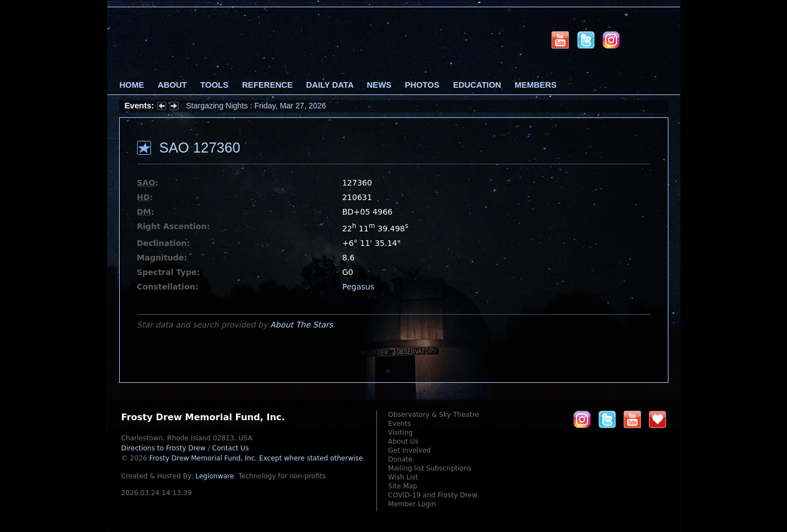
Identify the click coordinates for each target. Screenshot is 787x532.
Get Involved (409, 450)
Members (536, 85)
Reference (267, 85)
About (172, 85)
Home (132, 85)
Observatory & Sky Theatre (434, 415)
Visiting (400, 433)
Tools (214, 85)
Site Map (403, 486)
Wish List (403, 477)
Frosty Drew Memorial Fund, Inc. (256, 458)
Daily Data (329, 85)
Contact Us (230, 448)
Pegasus (358, 287)
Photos (422, 85)
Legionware (215, 476)
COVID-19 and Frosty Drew (433, 495)
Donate (400, 459)
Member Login (412, 504)
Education (477, 85)
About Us (403, 441)
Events (400, 424)
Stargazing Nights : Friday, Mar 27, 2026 (256, 106)
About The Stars (301, 325)
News (379, 85)
